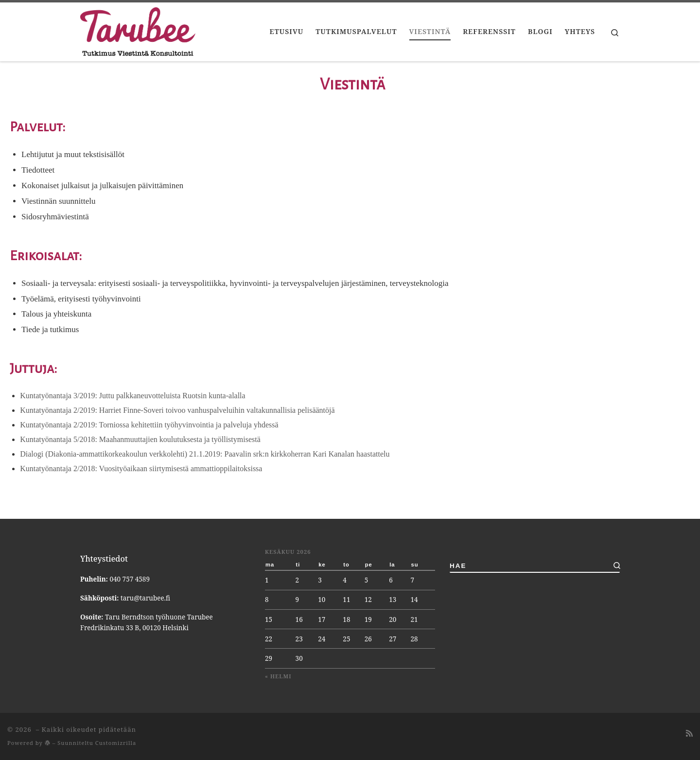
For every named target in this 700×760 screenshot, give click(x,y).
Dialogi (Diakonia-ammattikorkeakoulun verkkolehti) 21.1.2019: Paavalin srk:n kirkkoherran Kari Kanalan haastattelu (205, 454)
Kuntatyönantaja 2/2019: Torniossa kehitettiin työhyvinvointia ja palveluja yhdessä (149, 425)
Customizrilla (116, 743)
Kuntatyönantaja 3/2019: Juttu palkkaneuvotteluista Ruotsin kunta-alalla (132, 396)
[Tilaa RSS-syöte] (689, 733)
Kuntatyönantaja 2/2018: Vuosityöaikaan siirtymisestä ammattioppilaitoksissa (141, 468)
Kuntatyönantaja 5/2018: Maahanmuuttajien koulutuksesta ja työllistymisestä (140, 439)
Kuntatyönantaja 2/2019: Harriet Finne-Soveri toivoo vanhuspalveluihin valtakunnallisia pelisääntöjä (177, 410)
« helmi (278, 676)
